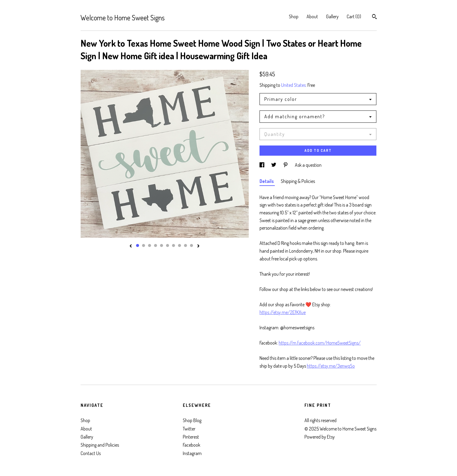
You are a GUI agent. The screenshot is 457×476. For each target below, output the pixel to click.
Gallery (332, 16)
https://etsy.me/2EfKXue (283, 312)
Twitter (189, 429)
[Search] (374, 17)
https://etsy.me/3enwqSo (331, 366)
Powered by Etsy (320, 437)
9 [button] (185, 245)
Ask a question (308, 165)
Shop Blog (192, 420)
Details (267, 181)
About (312, 16)
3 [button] (150, 245)
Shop (294, 16)
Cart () (354, 16)
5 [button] (162, 245)
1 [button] (138, 245)
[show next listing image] (198, 246)
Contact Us (91, 453)
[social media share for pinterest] (286, 165)
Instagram (192, 453)
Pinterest (191, 437)
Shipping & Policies (298, 181)
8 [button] (180, 245)
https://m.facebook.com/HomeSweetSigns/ (320, 343)
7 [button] (174, 245)
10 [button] (191, 245)
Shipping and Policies (100, 445)
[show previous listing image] (131, 246)
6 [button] (168, 245)
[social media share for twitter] (274, 165)
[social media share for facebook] (262, 165)
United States (293, 85)
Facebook (191, 445)
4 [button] (156, 245)
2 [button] (144, 245)
